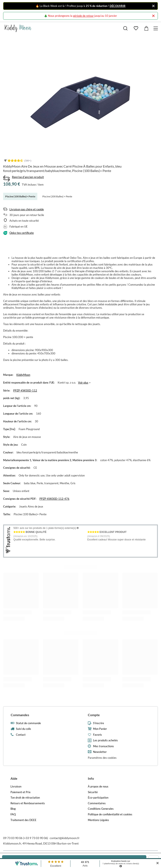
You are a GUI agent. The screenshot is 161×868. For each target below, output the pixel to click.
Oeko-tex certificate (22, 233)
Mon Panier (100, 729)
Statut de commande (28, 723)
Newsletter (100, 752)
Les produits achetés (105, 740)
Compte (94, 715)
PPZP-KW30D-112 (25, 390)
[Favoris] (136, 28)
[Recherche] (125, 28)
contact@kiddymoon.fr (65, 838)
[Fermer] (153, 6)
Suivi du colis (23, 729)
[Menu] (156, 28)
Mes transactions (103, 746)
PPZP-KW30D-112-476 (54, 499)
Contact (21, 735)
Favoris (97, 735)
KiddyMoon (23, 375)
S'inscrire (99, 723)
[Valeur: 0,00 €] (146, 28)
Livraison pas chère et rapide (27, 209)
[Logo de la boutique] (18, 28)
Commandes (20, 715)
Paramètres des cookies (102, 758)
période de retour (83, 16)
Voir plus (83, 383)
